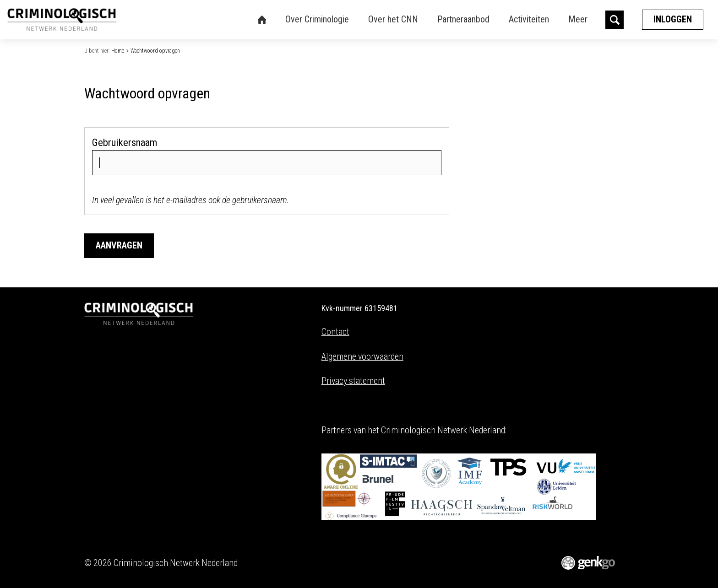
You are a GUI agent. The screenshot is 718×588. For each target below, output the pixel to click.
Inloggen (673, 19)
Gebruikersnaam (125, 142)
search (615, 20)
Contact (335, 332)
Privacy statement (353, 381)
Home (118, 51)
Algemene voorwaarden (362, 357)
